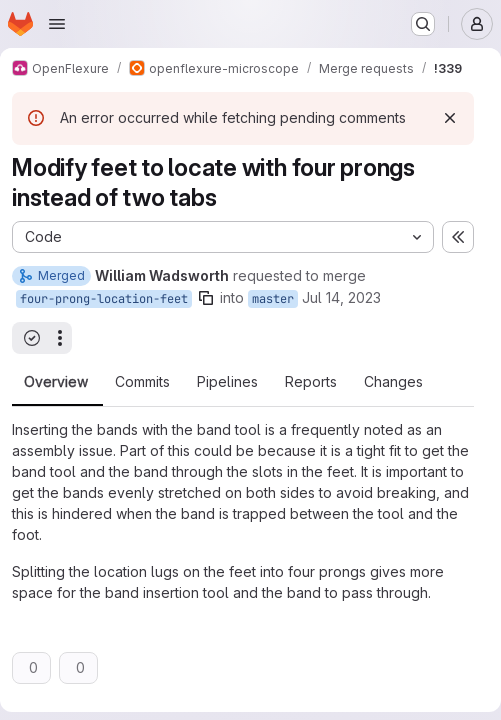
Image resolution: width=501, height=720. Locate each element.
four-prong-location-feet (104, 299)
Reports (311, 382)
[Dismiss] (450, 118)
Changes (393, 382)
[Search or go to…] (423, 24)
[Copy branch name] (206, 298)
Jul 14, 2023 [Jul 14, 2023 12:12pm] (341, 297)
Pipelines (227, 382)
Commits (142, 382)
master (273, 299)
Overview (56, 382)
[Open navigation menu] (57, 24)
